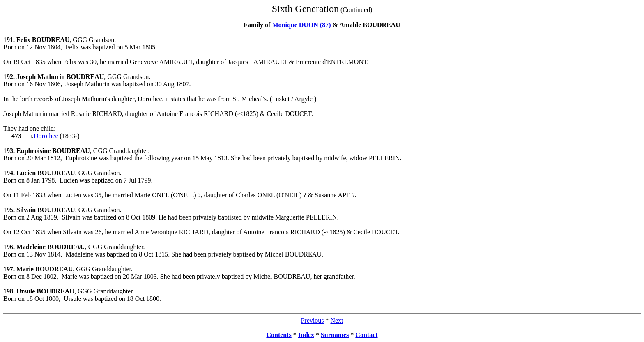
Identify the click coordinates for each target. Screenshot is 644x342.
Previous (312, 320)
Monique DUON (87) (301, 25)
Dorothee (46, 136)
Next (337, 320)
